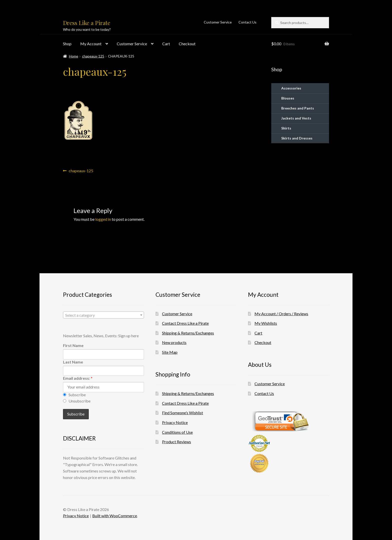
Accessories (291, 88)
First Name (73, 345)
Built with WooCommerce (115, 516)
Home (74, 56)
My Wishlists (266, 323)
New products (174, 342)
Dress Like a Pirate (87, 23)
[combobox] (103, 315)
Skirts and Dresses (297, 138)
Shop (67, 44)
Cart (166, 44)
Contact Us (247, 22)
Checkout (187, 44)
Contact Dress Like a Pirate (185, 323)
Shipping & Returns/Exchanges (188, 333)
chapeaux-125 (93, 56)
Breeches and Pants (298, 108)
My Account (91, 44)
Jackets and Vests (296, 118)
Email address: (78, 378)
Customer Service (218, 22)
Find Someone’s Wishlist (182, 413)
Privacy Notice (175, 422)
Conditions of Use (177, 432)
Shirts (286, 128)
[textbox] (103, 315)
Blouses (288, 98)
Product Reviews (176, 442)
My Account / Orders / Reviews (281, 314)
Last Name (73, 362)
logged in (103, 219)
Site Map (170, 352)
